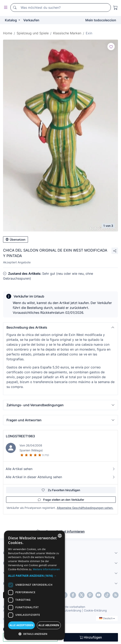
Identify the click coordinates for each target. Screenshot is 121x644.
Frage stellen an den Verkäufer (61, 500)
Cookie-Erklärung (95, 610)
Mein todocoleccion (101, 20)
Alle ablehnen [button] (49, 625)
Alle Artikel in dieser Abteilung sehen (60, 477)
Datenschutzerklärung (67, 610)
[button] (60, 327)
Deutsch (107, 618)
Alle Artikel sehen (60, 469)
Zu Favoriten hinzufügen (61, 490)
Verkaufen (31, 20)
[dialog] (34, 585)
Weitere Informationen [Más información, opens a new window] (46, 569)
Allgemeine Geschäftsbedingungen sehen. (85, 508)
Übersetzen (16, 239)
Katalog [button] (11, 20)
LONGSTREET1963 (20, 436)
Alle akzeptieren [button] (21, 625)
